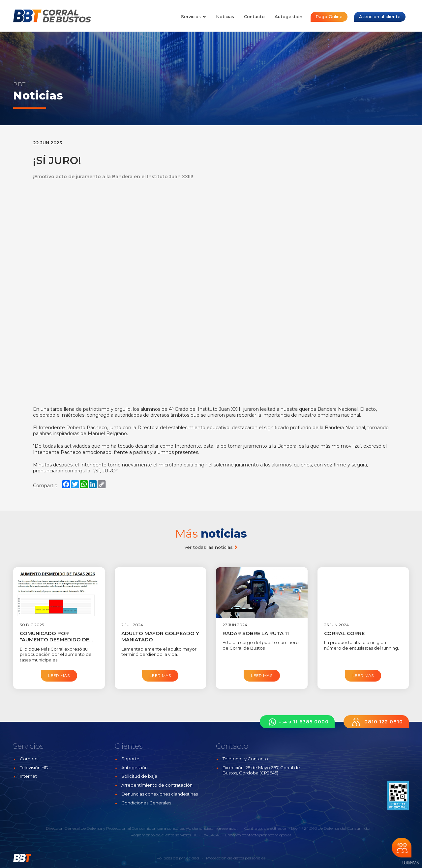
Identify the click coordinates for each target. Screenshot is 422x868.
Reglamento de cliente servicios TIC (164, 835)
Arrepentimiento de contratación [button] (157, 785)
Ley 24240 (211, 835)
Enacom (233, 835)
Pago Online (329, 16)
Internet (28, 776)
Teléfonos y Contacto (245, 759)
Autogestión (288, 16)
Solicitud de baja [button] (139, 776)
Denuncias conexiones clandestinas (160, 794)
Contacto (254, 16)
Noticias (225, 16)
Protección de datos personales (236, 858)
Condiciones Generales (146, 803)
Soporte (130, 759)
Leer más (59, 675)
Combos (29, 759)
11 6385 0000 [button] (297, 722)
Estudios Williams (410, 863)
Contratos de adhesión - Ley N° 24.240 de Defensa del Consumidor (308, 828)
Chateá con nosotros (402, 848)
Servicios (194, 16)
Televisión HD (34, 768)
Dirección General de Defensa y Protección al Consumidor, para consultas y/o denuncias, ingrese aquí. (142, 828)
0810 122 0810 (376, 722)
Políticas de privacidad (178, 858)
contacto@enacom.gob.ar (267, 835)
